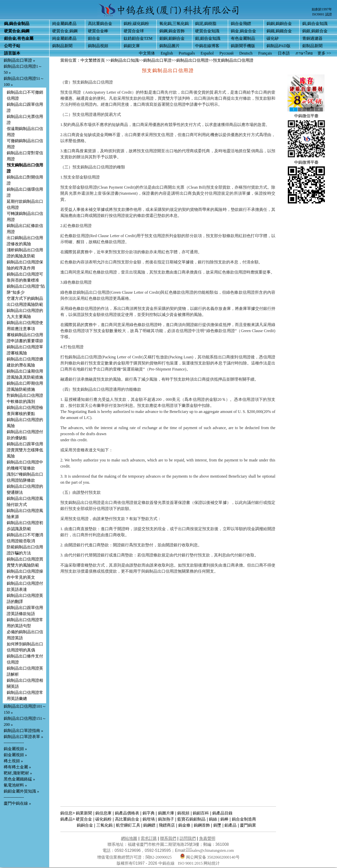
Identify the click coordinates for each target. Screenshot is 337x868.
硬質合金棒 (98, 31)
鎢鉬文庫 (132, 46)
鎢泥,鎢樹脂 (206, 24)
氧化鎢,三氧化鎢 (174, 24)
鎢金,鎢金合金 (243, 31)
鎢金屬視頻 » (15, 749)
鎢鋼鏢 (149, 825)
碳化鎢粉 (103, 819)
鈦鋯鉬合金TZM (138, 38)
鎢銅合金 (85, 825)
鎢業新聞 (84, 813)
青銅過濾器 (312, 38)
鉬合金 (94, 38)
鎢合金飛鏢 (241, 24)
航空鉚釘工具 (128, 825)
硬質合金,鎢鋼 (65, 31)
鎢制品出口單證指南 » (23, 731)
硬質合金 (84, 819)
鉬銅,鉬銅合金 (172, 38)
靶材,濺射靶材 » (18, 773)
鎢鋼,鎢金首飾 (172, 31)
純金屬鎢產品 (64, 24)
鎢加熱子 (166, 819)
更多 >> (324, 53)
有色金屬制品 (243, 38)
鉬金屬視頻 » (15, 755)
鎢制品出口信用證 (192, 60)
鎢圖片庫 (166, 813)
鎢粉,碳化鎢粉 (136, 24)
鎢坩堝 (149, 819)
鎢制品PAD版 (279, 46)
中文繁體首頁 (93, 60)
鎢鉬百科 (201, 813)
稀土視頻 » (13, 761)
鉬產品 (231, 825)
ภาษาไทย (304, 53)
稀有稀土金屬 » (17, 767)
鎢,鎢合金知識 (315, 24)
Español (207, 53)
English (167, 53)
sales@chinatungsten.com (210, 850)
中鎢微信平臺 (306, 116)
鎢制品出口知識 (125, 60)
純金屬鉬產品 (64, 38)
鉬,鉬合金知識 (208, 38)
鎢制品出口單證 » (19, 60)
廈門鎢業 (248, 825)
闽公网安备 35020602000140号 (210, 857)
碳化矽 (273, 38)
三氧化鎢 (104, 825)
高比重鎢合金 (100, 24)
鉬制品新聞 (312, 46)
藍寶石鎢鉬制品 (191, 819)
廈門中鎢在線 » (17, 803)
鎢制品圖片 (170, 46)
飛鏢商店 (167, 825)
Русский (226, 53)
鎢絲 (213, 819)
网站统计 (212, 863)
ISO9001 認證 (322, 14)
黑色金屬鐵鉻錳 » (19, 779)
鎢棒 (224, 819)
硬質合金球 (134, 31)
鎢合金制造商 (244, 819)
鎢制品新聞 (62, 46)
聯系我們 (168, 838)
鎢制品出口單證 (157, 60)
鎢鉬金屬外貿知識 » (21, 791)
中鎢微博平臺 (306, 162)
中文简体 (147, 53)
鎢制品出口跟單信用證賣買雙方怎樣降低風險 (25, 450)
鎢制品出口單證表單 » (23, 737)
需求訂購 (149, 838)
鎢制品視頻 (98, 46)
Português (187, 53)
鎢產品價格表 (127, 813)
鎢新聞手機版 (243, 46)
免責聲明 (207, 838)
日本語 (284, 53)
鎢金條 (184, 825)
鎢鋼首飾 (202, 825)
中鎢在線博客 (207, 46)
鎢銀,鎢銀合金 (315, 31)
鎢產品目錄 (222, 813)
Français (265, 53)
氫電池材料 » (15, 785)
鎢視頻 (183, 813)
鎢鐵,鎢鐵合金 (279, 31)
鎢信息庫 (103, 813)
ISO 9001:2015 (191, 863)
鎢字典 (149, 813)
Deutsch (246, 53)
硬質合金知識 (207, 31)
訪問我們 (188, 838)
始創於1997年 (322, 9)
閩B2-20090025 (159, 857)
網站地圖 (129, 838)
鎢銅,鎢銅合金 (279, 24)
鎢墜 (217, 825)
